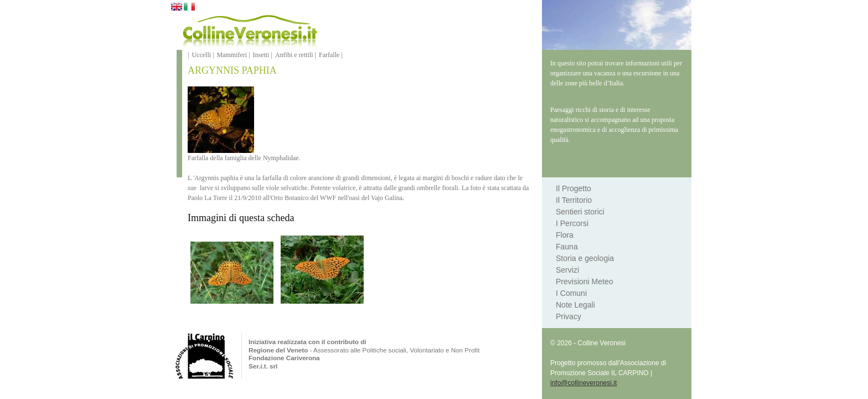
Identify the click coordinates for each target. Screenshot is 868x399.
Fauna (567, 247)
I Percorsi (572, 223)
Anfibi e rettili (294, 55)
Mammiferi (232, 55)
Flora (565, 235)
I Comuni (571, 293)
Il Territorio (574, 200)
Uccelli (201, 55)
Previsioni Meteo (585, 282)
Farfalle (329, 55)
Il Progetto (573, 188)
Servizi (567, 270)
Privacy (569, 316)
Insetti (261, 55)
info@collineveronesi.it (583, 383)
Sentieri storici (580, 212)
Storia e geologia (585, 258)
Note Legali (575, 305)
